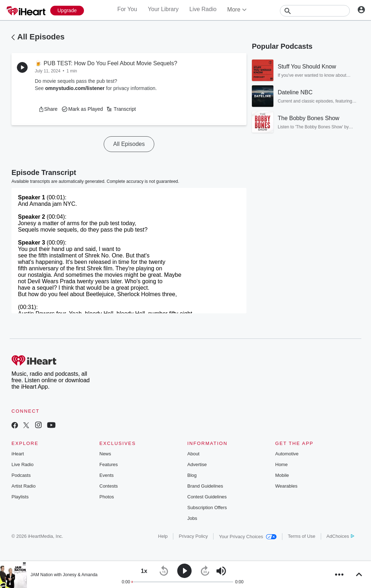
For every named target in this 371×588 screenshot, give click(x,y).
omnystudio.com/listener (75, 88)
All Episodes (41, 37)
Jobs (192, 518)
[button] (48, 109)
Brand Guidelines (205, 486)
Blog (192, 475)
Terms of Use (302, 536)
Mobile (282, 475)
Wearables (286, 486)
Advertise (197, 464)
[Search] (315, 11)
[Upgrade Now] (67, 11)
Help (163, 536)
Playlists (20, 497)
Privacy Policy (193, 536)
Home (281, 464)
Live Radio (203, 9)
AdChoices (340, 536)
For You (127, 9)
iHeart (18, 454)
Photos (107, 497)
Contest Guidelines (207, 497)
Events (107, 475)
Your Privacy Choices (248, 537)
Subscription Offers (207, 508)
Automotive (287, 454)
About (193, 454)
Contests (109, 486)
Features (109, 464)
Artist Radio (24, 486)
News (105, 454)
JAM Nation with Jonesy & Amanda (64, 575)
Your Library (163, 9)
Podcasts (21, 475)
